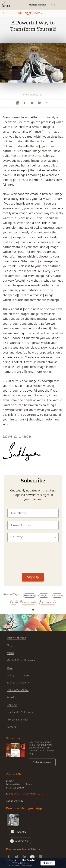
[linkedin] (40, 103)
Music (10, 653)
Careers (11, 727)
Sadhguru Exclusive (18, 675)
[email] (47, 103)
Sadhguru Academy (18, 683)
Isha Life (12, 705)
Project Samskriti (17, 720)
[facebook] (24, 103)
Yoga (10, 668)
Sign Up (33, 577)
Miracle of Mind (16, 638)
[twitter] (32, 103)
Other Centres (15, 801)
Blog (9, 645)
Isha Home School (18, 690)
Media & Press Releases (21, 660)
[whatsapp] (18, 103)
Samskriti (13, 698)
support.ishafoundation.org (26, 794)
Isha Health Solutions (20, 712)
